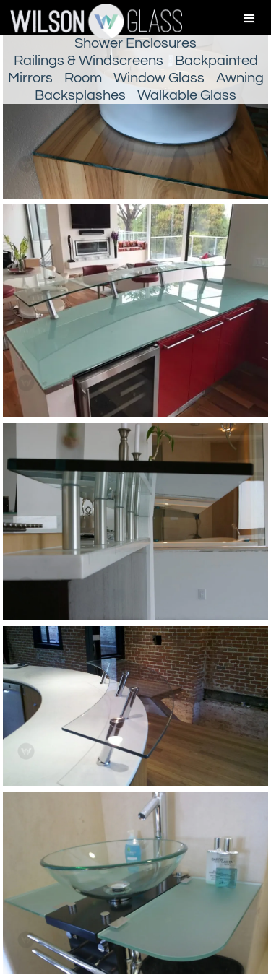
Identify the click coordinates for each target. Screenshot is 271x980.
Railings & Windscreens (89, 61)
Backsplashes (80, 95)
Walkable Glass (187, 95)
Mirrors (30, 78)
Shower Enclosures (135, 43)
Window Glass (159, 78)
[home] (91, 21)
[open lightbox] (135, 314)
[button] (249, 19)
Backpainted (216, 61)
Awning (240, 78)
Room (83, 78)
